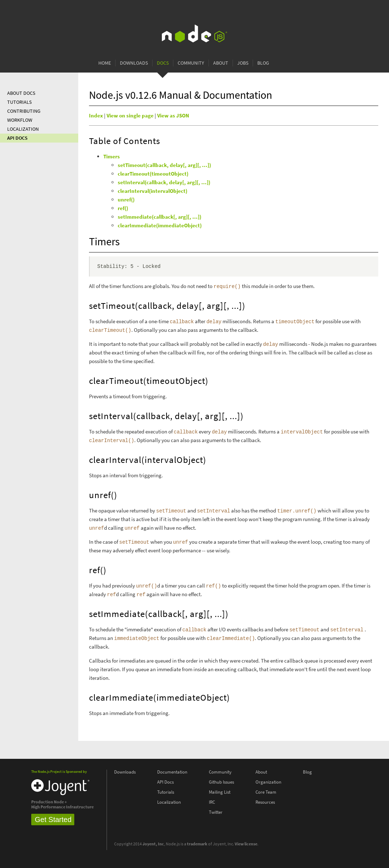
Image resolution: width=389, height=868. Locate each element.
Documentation (172, 772)
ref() (123, 208)
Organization (268, 782)
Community (191, 63)
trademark (197, 844)
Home (105, 63)
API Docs (17, 138)
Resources (265, 802)
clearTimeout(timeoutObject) (153, 174)
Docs (163, 63)
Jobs (243, 63)
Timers (112, 157)
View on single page (130, 116)
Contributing (24, 111)
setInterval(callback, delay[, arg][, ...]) (164, 182)
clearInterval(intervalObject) (153, 191)
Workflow (20, 120)
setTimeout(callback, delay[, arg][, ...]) (164, 165)
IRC (212, 802)
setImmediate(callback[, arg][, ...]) (160, 217)
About (221, 63)
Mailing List (220, 792)
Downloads (134, 63)
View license (246, 844)
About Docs (21, 93)
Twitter (216, 812)
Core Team (266, 792)
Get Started (53, 820)
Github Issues (221, 782)
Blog (263, 63)
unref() (126, 200)
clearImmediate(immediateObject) (160, 226)
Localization (23, 129)
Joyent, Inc (153, 844)
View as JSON (173, 116)
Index (96, 116)
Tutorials (19, 102)
